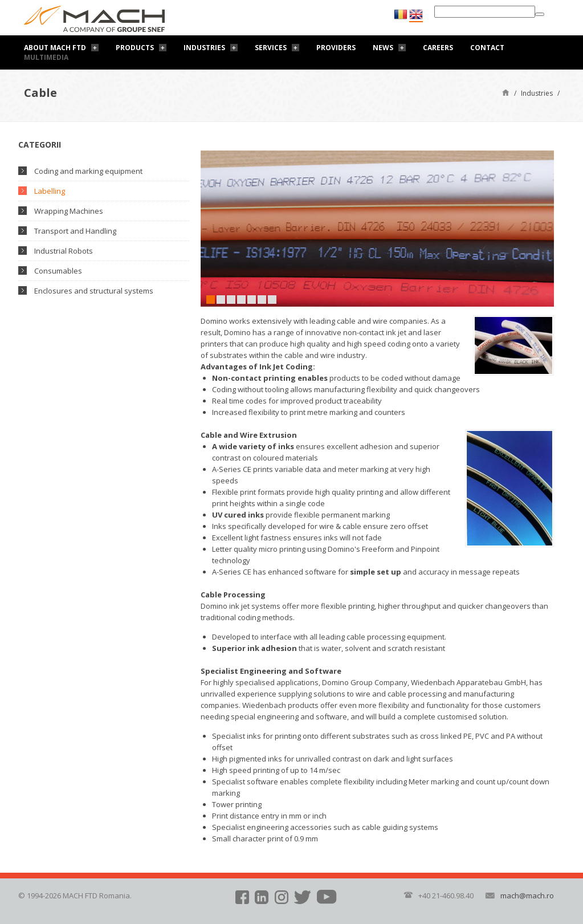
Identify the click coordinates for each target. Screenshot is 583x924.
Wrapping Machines (69, 211)
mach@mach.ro (527, 895)
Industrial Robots (64, 251)
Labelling (50, 191)
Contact (487, 48)
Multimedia (46, 57)
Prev (209, 228)
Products (135, 48)
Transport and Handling (75, 231)
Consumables (58, 271)
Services (271, 48)
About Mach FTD (55, 48)
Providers (336, 48)
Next (545, 228)
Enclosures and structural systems (94, 291)
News (383, 48)
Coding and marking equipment (88, 171)
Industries (204, 48)
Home (506, 92)
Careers (438, 48)
